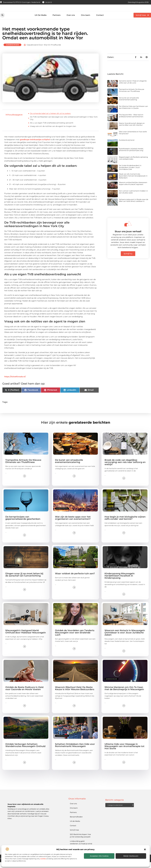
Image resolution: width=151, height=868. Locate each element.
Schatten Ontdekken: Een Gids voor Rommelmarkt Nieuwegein (75, 751)
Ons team (86, 21)
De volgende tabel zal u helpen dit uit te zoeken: (50, 119)
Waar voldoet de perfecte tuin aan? (75, 579)
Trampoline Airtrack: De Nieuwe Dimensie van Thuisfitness (132, 96)
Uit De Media (41, 21)
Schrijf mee (74, 836)
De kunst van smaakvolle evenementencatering (129, 105)
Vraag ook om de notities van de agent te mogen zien (53, 132)
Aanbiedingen (12, 51)
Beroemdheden (76, 823)
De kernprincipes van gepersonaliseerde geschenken (23, 524)
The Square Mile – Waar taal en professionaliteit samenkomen (131, 121)
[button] (145, 849)
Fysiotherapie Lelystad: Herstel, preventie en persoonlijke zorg (131, 155)
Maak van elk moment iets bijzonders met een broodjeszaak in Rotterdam (133, 182)
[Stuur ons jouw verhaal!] (128, 230)
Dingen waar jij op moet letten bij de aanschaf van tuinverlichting (24, 580)
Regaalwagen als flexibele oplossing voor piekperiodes (133, 164)
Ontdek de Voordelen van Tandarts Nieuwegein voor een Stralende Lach (75, 638)
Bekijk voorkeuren (131, 856)
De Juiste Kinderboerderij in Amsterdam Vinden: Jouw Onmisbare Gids (130, 173)
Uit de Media (75, 827)
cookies (43, 859)
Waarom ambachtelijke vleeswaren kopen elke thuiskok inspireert (133, 189)
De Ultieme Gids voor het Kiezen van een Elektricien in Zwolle (133, 113)
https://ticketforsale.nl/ (15, 382)
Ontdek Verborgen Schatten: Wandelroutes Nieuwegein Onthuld (25, 751)
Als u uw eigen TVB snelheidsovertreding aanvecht (52, 129)
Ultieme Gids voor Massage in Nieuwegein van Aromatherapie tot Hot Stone (124, 752)
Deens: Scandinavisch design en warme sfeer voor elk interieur (132, 130)
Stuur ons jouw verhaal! (128, 237)
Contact (100, 21)
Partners (57, 21)
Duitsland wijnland (127, 146)
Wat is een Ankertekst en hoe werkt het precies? (133, 138)
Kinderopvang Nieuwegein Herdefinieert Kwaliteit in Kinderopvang (120, 582)
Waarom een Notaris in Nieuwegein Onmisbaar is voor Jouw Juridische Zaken (125, 638)
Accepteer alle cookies (99, 856)
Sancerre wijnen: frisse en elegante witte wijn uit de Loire (133, 88)
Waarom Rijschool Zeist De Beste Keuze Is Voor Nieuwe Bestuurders (75, 694)
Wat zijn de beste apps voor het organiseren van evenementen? (73, 524)
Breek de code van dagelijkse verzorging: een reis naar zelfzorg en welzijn (125, 468)
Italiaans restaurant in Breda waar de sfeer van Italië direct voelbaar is (134, 206)
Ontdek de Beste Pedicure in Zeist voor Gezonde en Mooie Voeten (25, 694)
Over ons (71, 21)
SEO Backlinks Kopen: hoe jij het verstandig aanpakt (80, 841)
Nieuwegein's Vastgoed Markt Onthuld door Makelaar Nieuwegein (26, 637)
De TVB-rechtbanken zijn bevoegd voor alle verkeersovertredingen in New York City (64, 124)
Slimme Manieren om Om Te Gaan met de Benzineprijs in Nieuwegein (124, 694)
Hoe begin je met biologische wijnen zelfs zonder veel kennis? (125, 524)
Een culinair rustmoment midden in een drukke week (133, 198)
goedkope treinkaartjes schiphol (35, 145)
